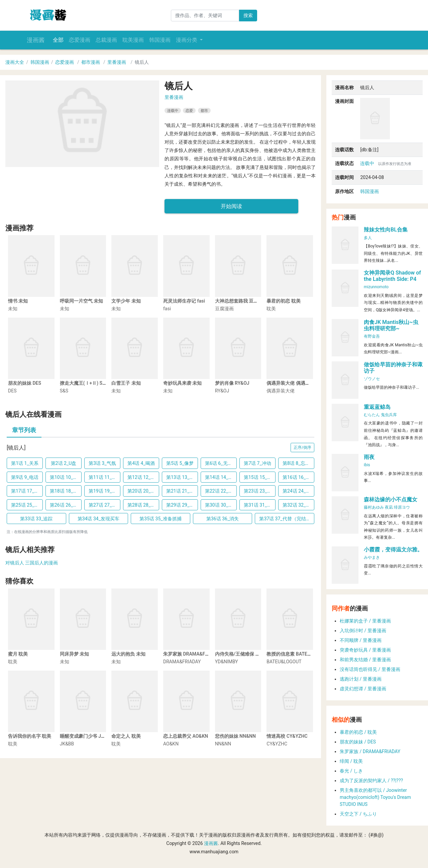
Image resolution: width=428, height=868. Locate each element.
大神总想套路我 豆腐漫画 (241, 301)
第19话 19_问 (102, 491)
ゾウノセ (372, 379)
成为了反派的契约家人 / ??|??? (371, 780)
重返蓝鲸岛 (377, 407)
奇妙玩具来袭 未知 (182, 383)
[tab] (24, 431)
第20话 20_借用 (143, 491)
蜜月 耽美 (18, 654)
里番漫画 (117, 62)
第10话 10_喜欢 (66, 477)
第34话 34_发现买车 (98, 519)
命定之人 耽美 (126, 736)
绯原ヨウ (402, 507)
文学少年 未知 (126, 301)
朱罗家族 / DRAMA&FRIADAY (370, 751)
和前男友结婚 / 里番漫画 (365, 660)
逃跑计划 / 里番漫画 (361, 679)
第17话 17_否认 (27, 491)
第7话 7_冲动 (257, 463)
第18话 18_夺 (64, 491)
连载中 (173, 110)
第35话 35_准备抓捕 (160, 519)
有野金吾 (372, 336)
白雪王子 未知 (126, 383)
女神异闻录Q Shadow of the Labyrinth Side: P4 (392, 276)
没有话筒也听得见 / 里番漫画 (370, 669)
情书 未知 (18, 301)
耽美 (271, 309)
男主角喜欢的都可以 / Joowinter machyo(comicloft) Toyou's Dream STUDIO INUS (375, 797)
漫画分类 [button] (187, 40)
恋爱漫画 (80, 40)
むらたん (372, 415)
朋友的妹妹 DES (25, 383)
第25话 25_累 (25, 505)
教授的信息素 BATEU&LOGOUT (299, 654)
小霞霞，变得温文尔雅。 (393, 550)
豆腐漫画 (224, 309)
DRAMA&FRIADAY (182, 662)
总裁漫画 (106, 40)
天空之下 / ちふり (358, 814)
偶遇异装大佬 (281, 391)
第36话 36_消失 (223, 519)
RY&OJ (222, 391)
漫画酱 (36, 40)
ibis (367, 465)
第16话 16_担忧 (298, 477)
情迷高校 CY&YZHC (287, 736)
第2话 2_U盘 (64, 463)
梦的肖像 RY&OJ (232, 383)
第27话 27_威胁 (104, 505)
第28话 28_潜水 (143, 505)
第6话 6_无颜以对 (221, 463)
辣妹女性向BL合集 (386, 230)
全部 (58, 40)
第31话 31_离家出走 (260, 505)
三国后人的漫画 (41, 563)
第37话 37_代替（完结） (285, 519)
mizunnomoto (376, 287)
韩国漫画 (160, 40)
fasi (167, 309)
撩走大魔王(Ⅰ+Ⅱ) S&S (84, 383)
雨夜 (369, 457)
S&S (64, 391)
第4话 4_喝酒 (141, 463)
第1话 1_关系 (25, 463)
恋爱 (189, 110)
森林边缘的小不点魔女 (391, 499)
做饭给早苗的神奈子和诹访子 (393, 368)
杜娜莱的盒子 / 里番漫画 (365, 621)
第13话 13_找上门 (182, 477)
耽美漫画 (133, 40)
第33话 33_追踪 (36, 519)
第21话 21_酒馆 (182, 491)
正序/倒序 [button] (302, 448)
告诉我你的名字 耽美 (30, 736)
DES (12, 391)
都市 (204, 110)
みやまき (372, 557)
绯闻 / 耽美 (351, 761)
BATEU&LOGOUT (284, 662)
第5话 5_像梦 (180, 463)
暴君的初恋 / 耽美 (358, 732)
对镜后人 (15, 563)
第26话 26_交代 (66, 505)
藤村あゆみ (374, 507)
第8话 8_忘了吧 (298, 463)
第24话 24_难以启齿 (298, 491)
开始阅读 (231, 206)
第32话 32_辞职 (298, 505)
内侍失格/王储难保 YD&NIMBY (247, 654)
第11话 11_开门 (104, 477)
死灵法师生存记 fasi (184, 301)
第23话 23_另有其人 (260, 491)
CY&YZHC (277, 744)
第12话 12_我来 (143, 477)
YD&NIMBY (227, 662)
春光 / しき (351, 771)
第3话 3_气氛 (102, 463)
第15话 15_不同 (260, 477)
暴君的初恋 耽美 (283, 301)
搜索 (248, 15)
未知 (13, 309)
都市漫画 (91, 62)
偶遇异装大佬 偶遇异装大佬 (295, 383)
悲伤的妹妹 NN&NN (235, 736)
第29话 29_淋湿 (182, 505)
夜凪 (389, 507)
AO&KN (171, 744)
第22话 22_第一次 (221, 491)
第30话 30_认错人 (221, 505)
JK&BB (67, 744)
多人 (368, 238)
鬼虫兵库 (389, 415)
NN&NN (223, 744)
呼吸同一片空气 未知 (81, 301)
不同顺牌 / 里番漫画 (361, 640)
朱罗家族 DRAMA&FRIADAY (192, 654)
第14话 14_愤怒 (221, 477)
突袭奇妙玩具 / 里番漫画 (365, 650)
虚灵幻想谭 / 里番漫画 (363, 689)
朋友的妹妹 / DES (358, 742)
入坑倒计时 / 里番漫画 (363, 631)
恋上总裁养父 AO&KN (186, 736)
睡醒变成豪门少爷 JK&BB (86, 736)
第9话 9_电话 (25, 477)
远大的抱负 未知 (128, 654)
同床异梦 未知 (74, 654)
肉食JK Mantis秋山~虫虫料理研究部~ (391, 325)
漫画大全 (15, 62)
